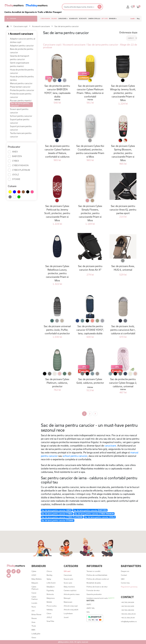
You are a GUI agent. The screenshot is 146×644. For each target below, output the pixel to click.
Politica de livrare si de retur (97, 587)
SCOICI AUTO (83, 19)
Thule (34, 626)
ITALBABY (54, 19)
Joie (33, 611)
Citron (49, 613)
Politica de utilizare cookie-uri (98, 579)
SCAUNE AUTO (73, 19)
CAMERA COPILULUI (94, 19)
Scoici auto (68, 583)
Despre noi (125, 571)
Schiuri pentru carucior (21, 116)
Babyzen (35, 583)
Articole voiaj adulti (71, 610)
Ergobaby (50, 590)
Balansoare (68, 602)
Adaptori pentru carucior (22, 46)
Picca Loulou (52, 606)
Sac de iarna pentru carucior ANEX (56, 510)
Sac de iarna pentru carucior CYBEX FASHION (94, 514)
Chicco (49, 571)
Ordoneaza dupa (128, 32)
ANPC (89, 604)
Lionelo (34, 603)
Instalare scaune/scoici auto (101, 599)
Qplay (49, 579)
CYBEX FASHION (45, 19)
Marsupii (67, 598)
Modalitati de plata (94, 583)
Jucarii (66, 617)
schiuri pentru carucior (75, 456)
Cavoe (34, 593)
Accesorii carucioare (41, 26)
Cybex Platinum (35, 588)
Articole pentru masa (72, 594)
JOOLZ (49, 617)
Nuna (34, 607)
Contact (124, 575)
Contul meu (125, 583)
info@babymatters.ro (129, 621)
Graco (34, 637)
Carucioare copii (20, 26)
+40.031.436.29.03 (128, 614)
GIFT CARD (105, 19)
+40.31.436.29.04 (128, 618)
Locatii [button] (133, 19)
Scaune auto (68, 579)
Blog (138, 19)
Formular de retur (93, 590)
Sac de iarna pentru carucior (67, 26)
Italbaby (50, 610)
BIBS (33, 630)
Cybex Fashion (35, 598)
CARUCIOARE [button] (63, 19)
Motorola (50, 594)
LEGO (34, 575)
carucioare (110, 446)
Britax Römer (36, 614)
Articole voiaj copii (71, 606)
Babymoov (51, 598)
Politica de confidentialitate (97, 575)
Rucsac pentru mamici (21, 101)
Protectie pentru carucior (22, 90)
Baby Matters (37, 579)
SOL (88, 612)
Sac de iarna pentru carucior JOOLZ (100, 517)
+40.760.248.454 (127, 610)
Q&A (123, 579)
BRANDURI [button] (113, 19)
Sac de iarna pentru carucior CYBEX (57, 514)
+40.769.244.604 (127, 602)
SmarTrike (50, 621)
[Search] (79, 7)
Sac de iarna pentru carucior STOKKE (58, 520)
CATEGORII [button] (12, 19)
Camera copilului (70, 590)
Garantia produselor (94, 594)
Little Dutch (51, 583)
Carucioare (68, 575)
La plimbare (68, 613)
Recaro (34, 618)
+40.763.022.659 (127, 606)
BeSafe (49, 602)
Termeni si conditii (93, 571)
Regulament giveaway (129, 587)
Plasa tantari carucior (20, 87)
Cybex (34, 571)
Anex (33, 622)
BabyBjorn (51, 587)
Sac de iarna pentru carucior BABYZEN (90, 510)
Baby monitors (69, 587)
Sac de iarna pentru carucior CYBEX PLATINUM (62, 517)
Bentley (49, 575)
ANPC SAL (91, 608)
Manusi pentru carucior (21, 83)
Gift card (67, 571)
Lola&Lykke (36, 634)
